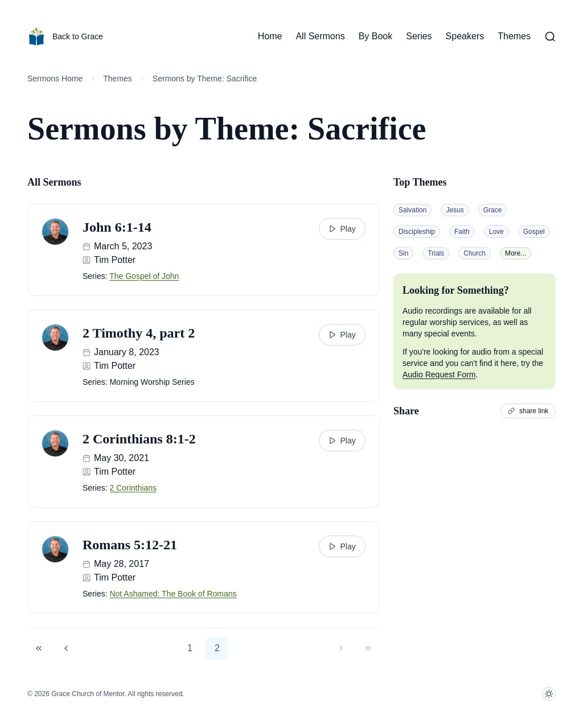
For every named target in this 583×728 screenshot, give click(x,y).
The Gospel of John (144, 276)
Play (342, 229)
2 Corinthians (133, 488)
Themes (514, 36)
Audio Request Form (439, 375)
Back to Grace (65, 36)
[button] (39, 648)
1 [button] (190, 648)
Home (270, 36)
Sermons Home (55, 79)
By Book (376, 36)
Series (419, 36)
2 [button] (217, 648)
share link (528, 411)
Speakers (465, 36)
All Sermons (320, 36)
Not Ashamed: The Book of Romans (173, 594)
